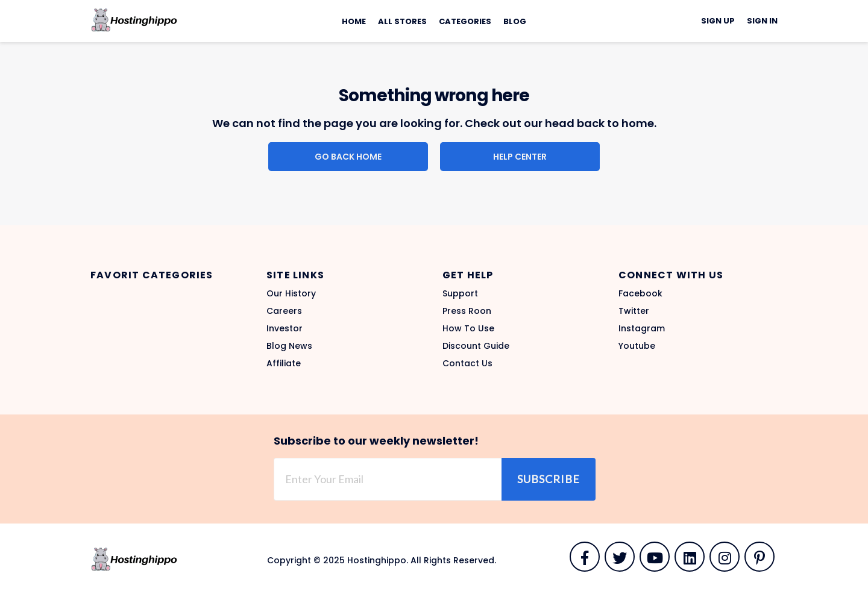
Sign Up (718, 21)
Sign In (762, 21)
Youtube (637, 346)
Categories (465, 21)
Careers (284, 311)
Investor (285, 328)
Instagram (642, 328)
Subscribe (549, 479)
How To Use (468, 328)
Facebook (640, 293)
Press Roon (467, 311)
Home (354, 21)
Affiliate (284, 363)
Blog (515, 21)
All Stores (402, 21)
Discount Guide (476, 346)
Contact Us (467, 363)
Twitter (634, 311)
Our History (291, 293)
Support (460, 293)
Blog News (289, 346)
